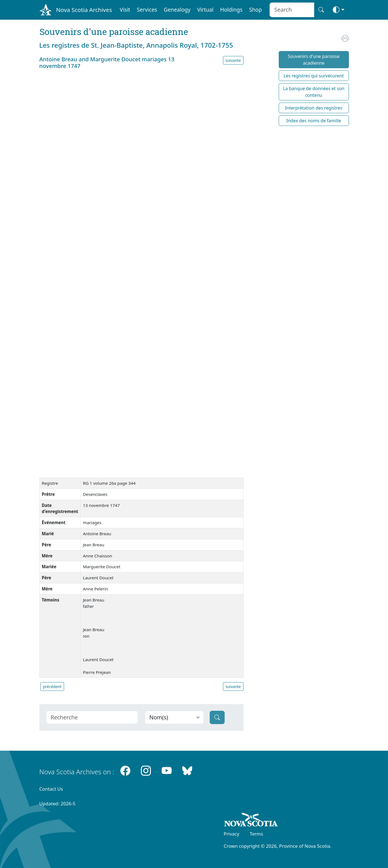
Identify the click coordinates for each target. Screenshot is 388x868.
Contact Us (51, 789)
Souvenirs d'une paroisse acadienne (314, 60)
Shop (255, 10)
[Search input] (292, 10)
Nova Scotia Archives (84, 10)
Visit (125, 10)
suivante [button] (233, 60)
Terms (256, 834)
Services (147, 10)
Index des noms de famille (314, 121)
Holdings (231, 10)
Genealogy (177, 10)
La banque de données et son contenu (314, 92)
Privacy (232, 834)
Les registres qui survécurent (314, 76)
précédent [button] (52, 686)
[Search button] (321, 10)
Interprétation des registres (314, 108)
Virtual (205, 10)
